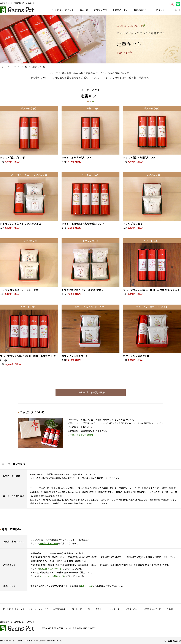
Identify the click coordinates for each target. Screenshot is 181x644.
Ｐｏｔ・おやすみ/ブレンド (76, 157)
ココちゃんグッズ (153, 609)
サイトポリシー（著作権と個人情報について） (44, 640)
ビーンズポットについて (62, 10)
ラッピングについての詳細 (81, 435)
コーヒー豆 (77, 609)
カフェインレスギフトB (136, 356)
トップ (3, 67)
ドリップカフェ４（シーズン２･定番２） (84, 290)
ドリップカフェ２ (133, 224)
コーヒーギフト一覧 (19, 67)
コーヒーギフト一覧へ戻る (91, 392)
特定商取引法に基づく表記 (11, 640)
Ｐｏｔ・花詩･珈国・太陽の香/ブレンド (83, 224)
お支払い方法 (100, 10)
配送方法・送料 (120, 10)
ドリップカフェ (114, 609)
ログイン (160, 10)
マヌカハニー (133, 609)
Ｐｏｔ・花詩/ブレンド (13, 157)
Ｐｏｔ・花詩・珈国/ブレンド (139, 157)
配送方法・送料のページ (51, 569)
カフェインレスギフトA (74, 356)
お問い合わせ (140, 10)
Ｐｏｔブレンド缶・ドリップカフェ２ (21, 224)
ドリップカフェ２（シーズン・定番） (20, 290)
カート (178, 10)
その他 (170, 609)
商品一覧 (84, 10)
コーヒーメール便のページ (52, 576)
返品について (86, 586)
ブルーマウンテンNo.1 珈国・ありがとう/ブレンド (152, 290)
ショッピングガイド (39, 609)
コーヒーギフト (95, 609)
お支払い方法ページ (48, 543)
